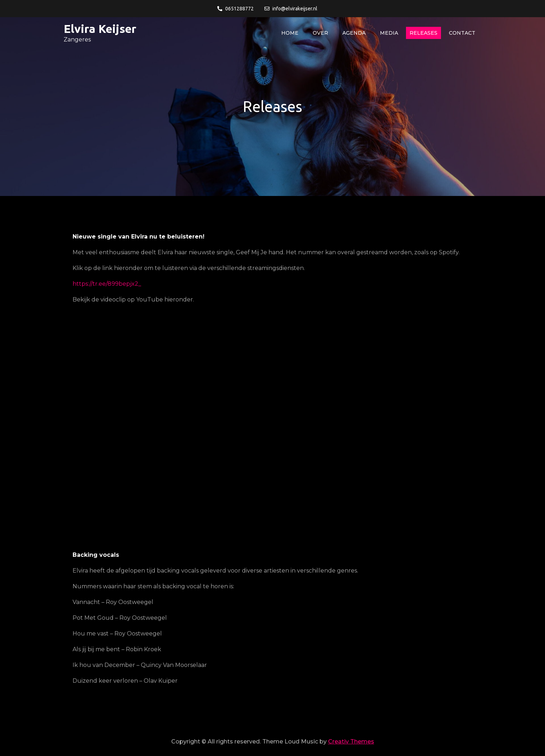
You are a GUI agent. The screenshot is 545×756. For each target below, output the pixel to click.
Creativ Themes (351, 742)
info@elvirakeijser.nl (291, 9)
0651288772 (236, 9)
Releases (423, 33)
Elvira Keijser (100, 29)
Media (389, 33)
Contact (462, 33)
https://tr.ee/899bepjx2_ (107, 284)
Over (320, 33)
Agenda (354, 33)
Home (290, 33)
